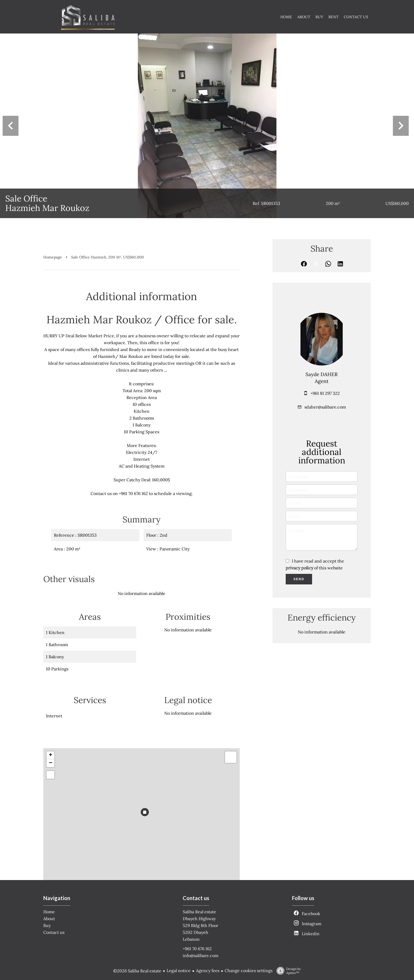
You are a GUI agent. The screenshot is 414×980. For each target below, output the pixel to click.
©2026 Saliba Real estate (137, 971)
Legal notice (179, 971)
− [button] (51, 763)
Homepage (53, 257)
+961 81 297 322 (325, 393)
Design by (287, 971)
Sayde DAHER (322, 374)
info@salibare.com (201, 955)
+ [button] (51, 755)
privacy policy (299, 568)
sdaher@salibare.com (325, 407)
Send (299, 579)
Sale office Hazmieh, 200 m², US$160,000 (107, 257)
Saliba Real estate (199, 912)
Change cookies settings (249, 971)
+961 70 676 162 (197, 949)
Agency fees (208, 971)
